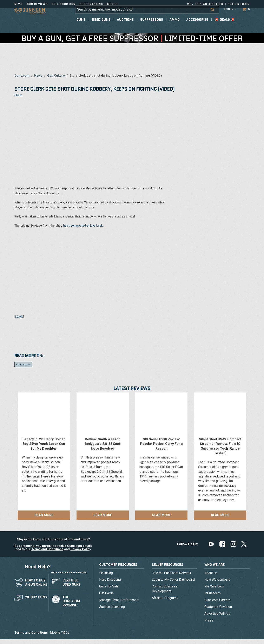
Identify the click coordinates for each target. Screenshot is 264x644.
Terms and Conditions (47, 549)
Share (18, 95)
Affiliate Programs (165, 598)
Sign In (230, 16)
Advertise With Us (217, 614)
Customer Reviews (218, 607)
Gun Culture (56, 76)
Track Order (78, 568)
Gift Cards (106, 593)
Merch (113, 4)
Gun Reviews (37, 4)
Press (209, 620)
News (19, 4)
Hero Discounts (110, 580)
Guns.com (22, 76)
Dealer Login (239, 4)
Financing (106, 573)
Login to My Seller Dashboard (173, 580)
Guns (81, 27)
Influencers (213, 593)
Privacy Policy (81, 549)
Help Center (60, 568)
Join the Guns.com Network (171, 573)
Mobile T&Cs (60, 633)
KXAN (19, 317)
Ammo (175, 27)
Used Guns (101, 27)
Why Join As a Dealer (205, 4)
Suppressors (152, 27)
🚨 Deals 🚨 (225, 27)
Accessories (197, 27)
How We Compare (217, 580)
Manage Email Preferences (119, 600)
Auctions (125, 27)
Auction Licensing (112, 607)
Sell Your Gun (64, 4)
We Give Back (214, 586)
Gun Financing (91, 4)
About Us (211, 573)
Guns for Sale (109, 586)
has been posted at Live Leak (83, 226)
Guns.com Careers (217, 600)
